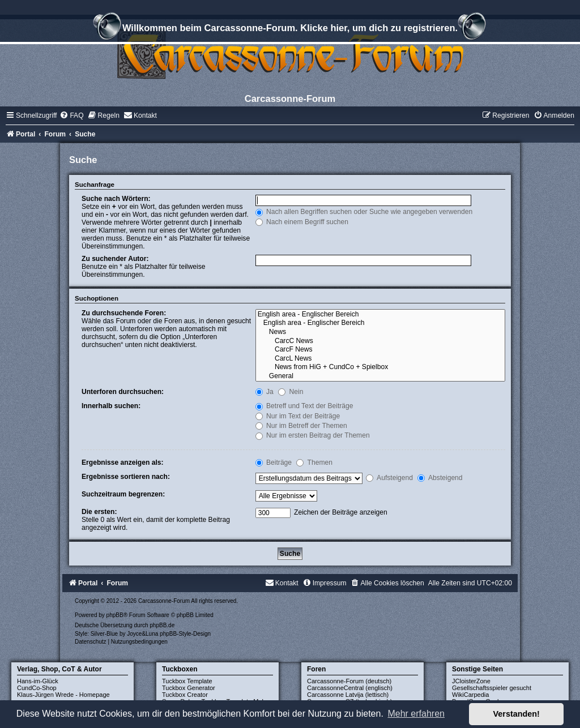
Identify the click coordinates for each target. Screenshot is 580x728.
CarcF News (380, 350)
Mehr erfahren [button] (416, 714)
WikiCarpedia (470, 695)
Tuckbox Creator (185, 695)
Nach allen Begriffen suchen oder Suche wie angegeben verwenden (364, 212)
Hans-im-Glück (38, 681)
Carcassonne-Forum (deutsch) (349, 681)
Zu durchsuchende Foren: (124, 313)
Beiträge (274, 463)
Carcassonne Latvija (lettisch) (348, 695)
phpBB (115, 615)
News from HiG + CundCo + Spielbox (380, 367)
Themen (314, 463)
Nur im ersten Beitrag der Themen (313, 435)
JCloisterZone (471, 681)
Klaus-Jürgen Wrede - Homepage (63, 695)
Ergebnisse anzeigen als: (123, 463)
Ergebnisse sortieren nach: (126, 477)
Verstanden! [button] (517, 714)
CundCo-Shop (37, 688)
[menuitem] (71, 115)
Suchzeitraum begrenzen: (123, 494)
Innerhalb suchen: (111, 406)
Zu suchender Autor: (115, 259)
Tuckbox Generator (189, 688)
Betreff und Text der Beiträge (304, 406)
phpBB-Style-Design (185, 634)
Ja (265, 392)
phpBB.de (162, 625)
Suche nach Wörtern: (116, 199)
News (380, 332)
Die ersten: (99, 512)
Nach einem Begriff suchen (302, 222)
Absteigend (440, 478)
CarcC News (380, 341)
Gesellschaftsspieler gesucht (492, 688)
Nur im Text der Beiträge (298, 416)
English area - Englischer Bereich (380, 315)
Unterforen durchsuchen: (123, 392)
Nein (291, 392)
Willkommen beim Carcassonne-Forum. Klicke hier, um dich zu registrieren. (290, 29)
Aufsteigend (389, 478)
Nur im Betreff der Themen (301, 426)
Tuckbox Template (187, 681)
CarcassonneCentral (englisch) (350, 688)
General (380, 376)
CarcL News (380, 359)
